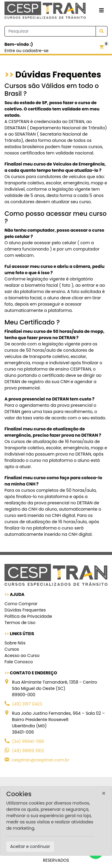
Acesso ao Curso (22, 655)
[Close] (104, 793)
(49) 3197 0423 (27, 704)
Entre (10, 51)
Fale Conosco (19, 662)
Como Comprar (21, 604)
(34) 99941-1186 (28, 741)
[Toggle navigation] (101, 11)
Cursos (12, 649)
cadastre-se (36, 51)
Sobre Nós (15, 643)
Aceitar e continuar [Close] (30, 846)
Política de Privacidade (28, 616)
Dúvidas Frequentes (25, 610)
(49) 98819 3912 (28, 751)
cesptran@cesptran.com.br (41, 760)
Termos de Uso (20, 623)
